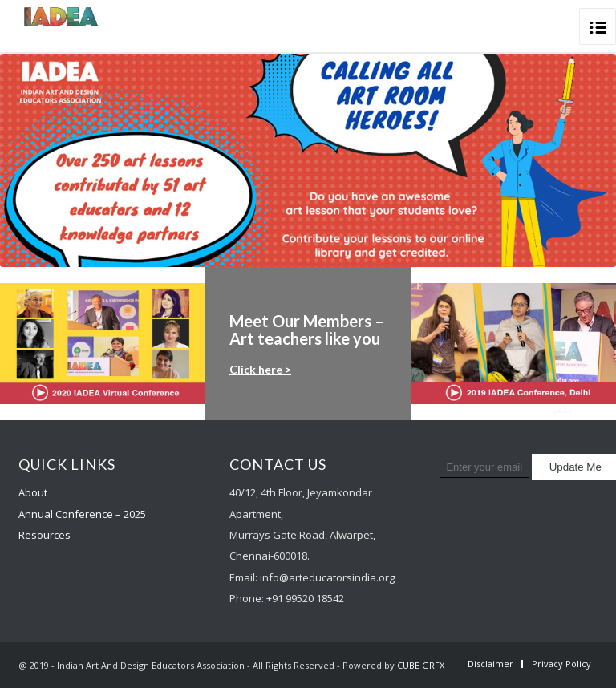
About (33, 492)
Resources (45, 535)
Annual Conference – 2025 (82, 514)
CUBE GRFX (421, 665)
